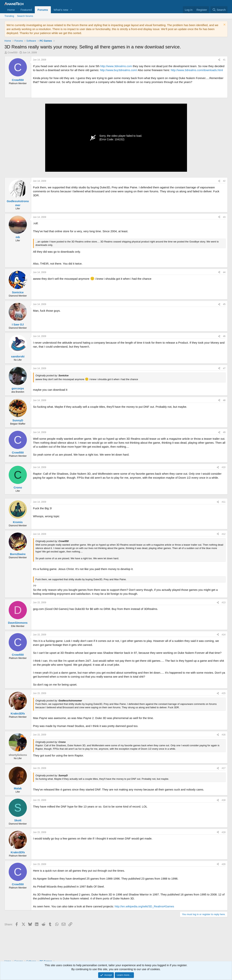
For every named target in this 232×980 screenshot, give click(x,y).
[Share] (219, 60)
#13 (223, 603)
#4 (224, 272)
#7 (224, 368)
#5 (224, 304)
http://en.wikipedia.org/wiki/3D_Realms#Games (144, 906)
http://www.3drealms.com (116, 66)
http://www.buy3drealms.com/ (119, 70)
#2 (224, 181)
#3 (224, 217)
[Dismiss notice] (224, 25)
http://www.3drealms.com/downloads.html (197, 70)
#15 (223, 693)
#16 (223, 735)
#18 (223, 800)
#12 (223, 534)
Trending (9, 16)
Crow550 (12, 52)
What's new (61, 10)
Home (11, 10)
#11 (223, 502)
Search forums (25, 16)
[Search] (219, 10)
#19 (223, 832)
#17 (223, 768)
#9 (224, 432)
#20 (223, 864)
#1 (224, 60)
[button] (71, 10)
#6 (224, 336)
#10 (223, 467)
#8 (224, 400)
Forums (43, 10)
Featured (26, 10)
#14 (223, 635)
